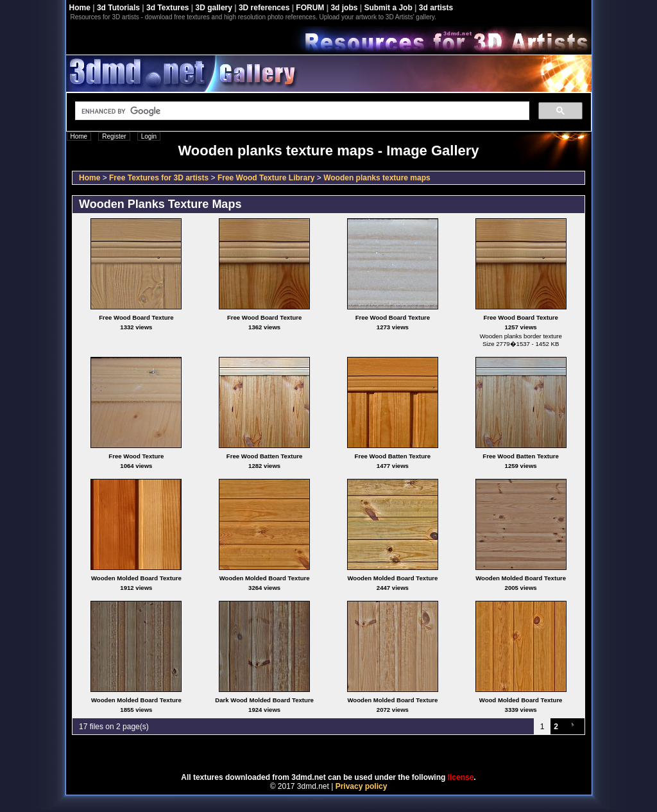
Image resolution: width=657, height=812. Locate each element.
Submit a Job (388, 8)
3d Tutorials (118, 8)
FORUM (310, 8)
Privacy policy (362, 786)
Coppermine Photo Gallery (345, 754)
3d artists (436, 8)
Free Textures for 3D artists (159, 178)
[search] (301, 111)
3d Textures (167, 8)
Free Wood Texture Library (266, 178)
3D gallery (214, 8)
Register (114, 136)
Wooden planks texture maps (377, 178)
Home (80, 8)
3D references (264, 8)
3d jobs (344, 8)
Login (149, 136)
